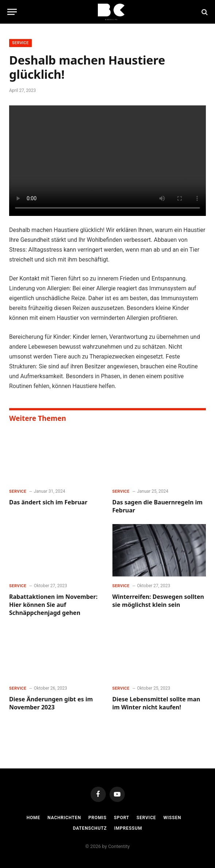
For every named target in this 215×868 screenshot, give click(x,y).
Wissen (172, 818)
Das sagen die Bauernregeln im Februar (158, 506)
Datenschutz (90, 828)
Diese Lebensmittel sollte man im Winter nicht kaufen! (156, 703)
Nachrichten (64, 818)
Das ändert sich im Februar (48, 502)
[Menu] (12, 12)
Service (20, 43)
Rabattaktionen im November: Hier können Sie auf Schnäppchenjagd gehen (53, 605)
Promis (97, 818)
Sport (122, 818)
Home (33, 818)
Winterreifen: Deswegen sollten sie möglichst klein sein (158, 601)
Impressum (128, 828)
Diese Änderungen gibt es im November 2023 (51, 703)
